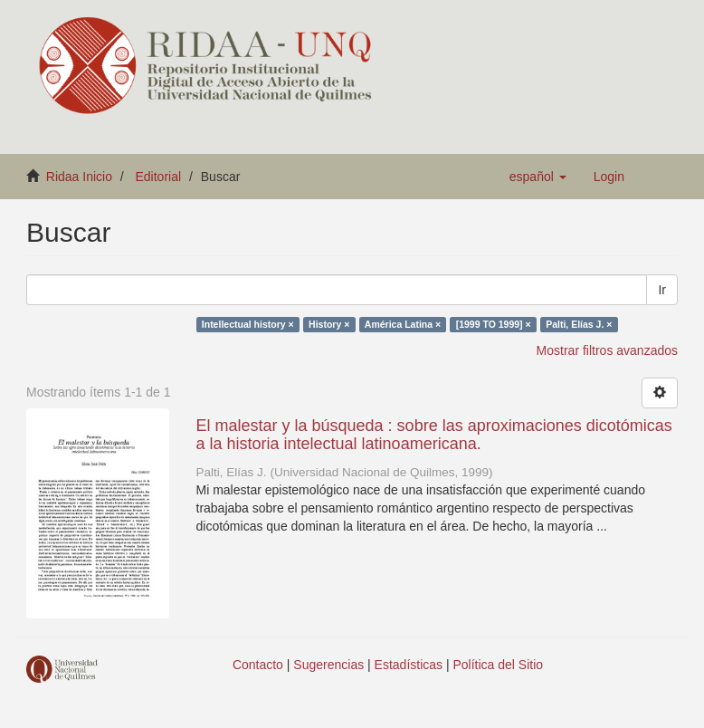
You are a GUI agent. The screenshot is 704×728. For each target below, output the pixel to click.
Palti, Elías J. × (579, 324)
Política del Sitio (499, 665)
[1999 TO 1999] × (494, 324)
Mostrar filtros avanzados (607, 350)
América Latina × (403, 324)
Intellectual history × (248, 324)
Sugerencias (328, 665)
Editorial (159, 177)
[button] (538, 177)
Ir (662, 290)
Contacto (258, 665)
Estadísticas (409, 665)
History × (329, 324)
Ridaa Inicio (79, 177)
